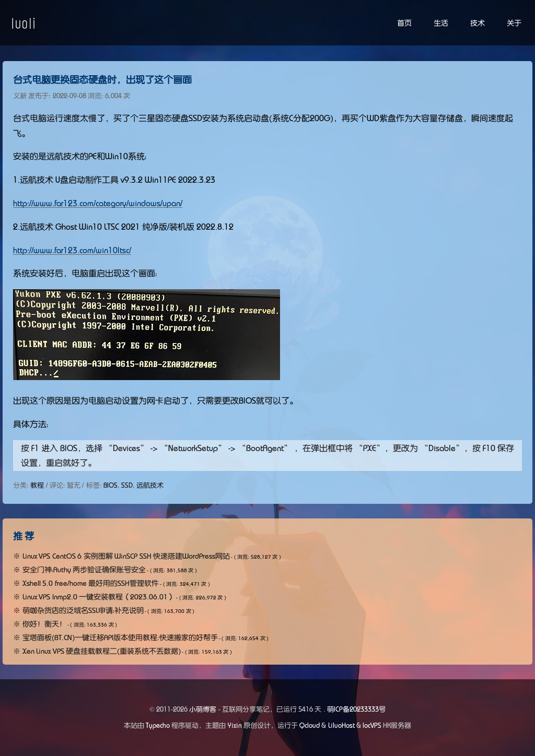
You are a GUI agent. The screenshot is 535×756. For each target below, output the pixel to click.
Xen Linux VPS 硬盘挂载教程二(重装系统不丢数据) (102, 651)
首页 (404, 23)
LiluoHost (341, 725)
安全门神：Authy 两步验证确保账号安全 (84, 570)
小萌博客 (203, 709)
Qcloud (310, 725)
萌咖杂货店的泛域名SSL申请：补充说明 (83, 610)
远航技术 (150, 485)
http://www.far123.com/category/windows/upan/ (98, 203)
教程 (37, 485)
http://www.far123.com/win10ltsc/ (72, 250)
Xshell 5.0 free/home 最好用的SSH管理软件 (91, 583)
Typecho (158, 725)
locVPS (372, 725)
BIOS (111, 485)
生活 (441, 23)
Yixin (235, 725)
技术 (478, 23)
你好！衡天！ (44, 624)
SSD (127, 485)
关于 (514, 23)
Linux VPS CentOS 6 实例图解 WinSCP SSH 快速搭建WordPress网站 (126, 556)
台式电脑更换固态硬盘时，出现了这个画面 (102, 80)
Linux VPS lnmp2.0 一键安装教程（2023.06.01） (99, 597)
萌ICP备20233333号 (356, 709)
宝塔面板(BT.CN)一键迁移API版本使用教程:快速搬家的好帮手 (120, 637)
